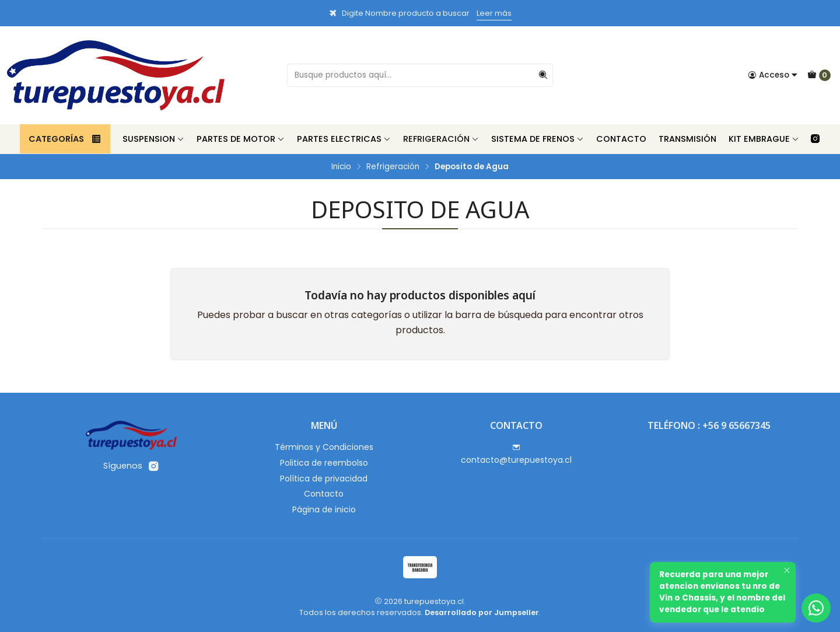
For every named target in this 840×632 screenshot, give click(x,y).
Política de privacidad (324, 479)
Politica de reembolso (324, 463)
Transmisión (687, 139)
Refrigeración (441, 139)
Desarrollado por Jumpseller (482, 612)
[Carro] (819, 75)
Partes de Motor (241, 139)
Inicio (341, 167)
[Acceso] (773, 75)
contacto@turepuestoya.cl (516, 455)
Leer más (494, 13)
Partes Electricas (344, 139)
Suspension (153, 139)
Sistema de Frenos (538, 139)
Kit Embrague (764, 139)
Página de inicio (324, 509)
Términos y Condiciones (324, 447)
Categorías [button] (65, 139)
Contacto (621, 139)
